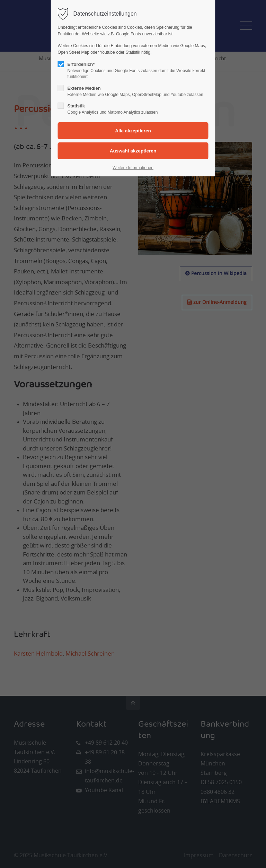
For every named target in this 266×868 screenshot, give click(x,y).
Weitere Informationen (133, 168)
